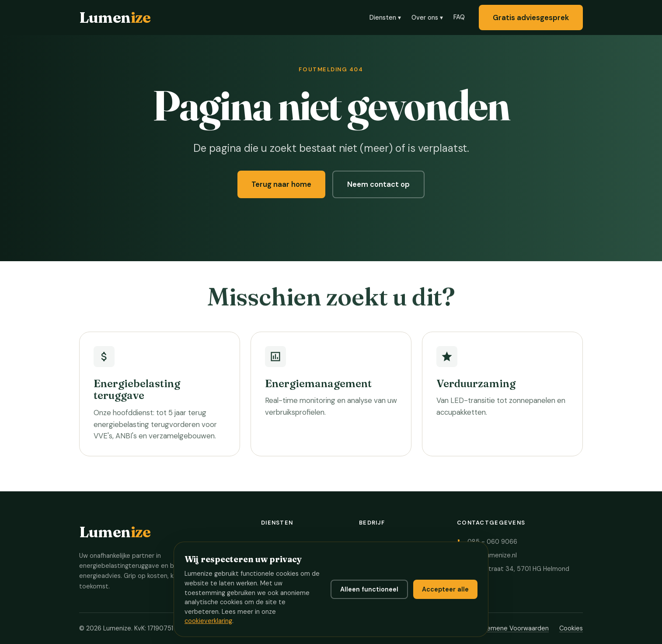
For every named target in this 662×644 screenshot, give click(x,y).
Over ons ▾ (427, 17)
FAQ (459, 17)
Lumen (115, 17)
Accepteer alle (445, 589)
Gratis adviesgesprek (531, 17)
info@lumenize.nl (492, 555)
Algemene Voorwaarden (513, 628)
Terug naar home (281, 184)
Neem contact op (378, 184)
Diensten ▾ (385, 17)
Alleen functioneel (369, 589)
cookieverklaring (208, 621)
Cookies (571, 628)
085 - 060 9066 (492, 542)
